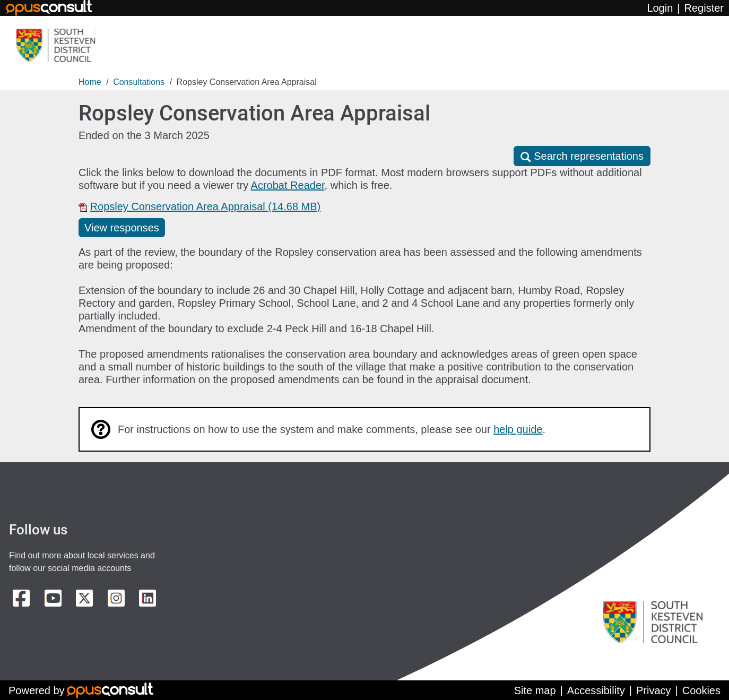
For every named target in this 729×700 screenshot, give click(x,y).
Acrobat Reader (288, 185)
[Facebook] (21, 598)
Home (90, 82)
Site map (535, 690)
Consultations (139, 82)
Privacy (654, 690)
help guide (518, 429)
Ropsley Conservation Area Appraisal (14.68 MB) (206, 206)
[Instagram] (116, 598)
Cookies (701, 690)
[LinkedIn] (147, 598)
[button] (582, 156)
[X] (84, 598)
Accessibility (596, 690)
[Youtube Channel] (53, 598)
